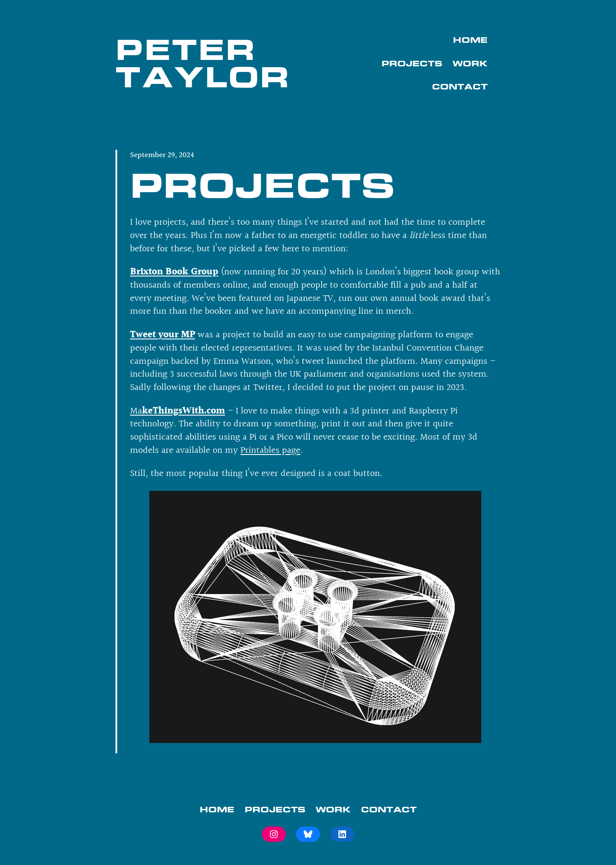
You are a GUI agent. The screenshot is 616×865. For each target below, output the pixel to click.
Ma (178, 411)
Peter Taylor (203, 63)
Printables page (270, 450)
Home (470, 40)
